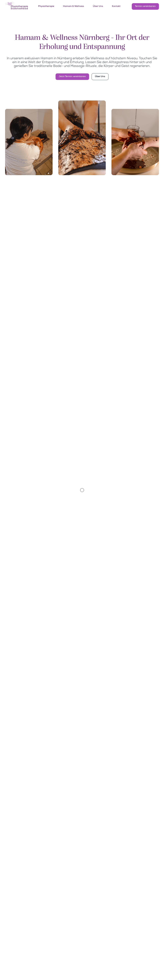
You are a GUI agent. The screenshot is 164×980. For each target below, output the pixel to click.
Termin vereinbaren (145, 6)
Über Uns (98, 6)
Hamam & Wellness (74, 6)
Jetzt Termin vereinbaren (72, 77)
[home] (17, 6)
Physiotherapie (46, 6)
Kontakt (116, 6)
